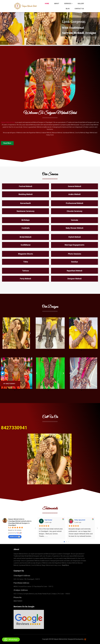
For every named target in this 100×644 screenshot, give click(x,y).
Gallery (81, 4)
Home (47, 4)
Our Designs (50, 307)
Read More (65, 565)
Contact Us (79, 9)
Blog (68, 9)
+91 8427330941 (8, 384)
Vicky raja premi (80, 520)
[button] (3, 333)
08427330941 (18, 601)
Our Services (50, 174)
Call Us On (50, 417)
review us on (15, 537)
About (57, 4)
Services (68, 4)
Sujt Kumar (48, 520)
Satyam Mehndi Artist (8, 122)
